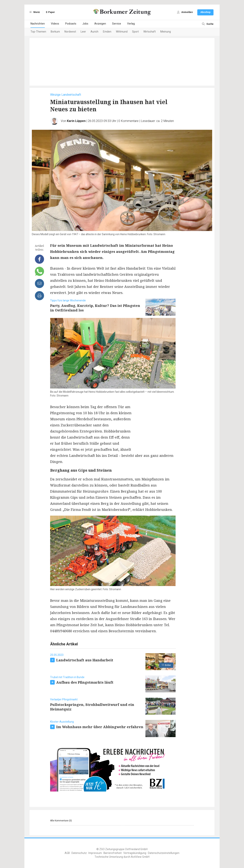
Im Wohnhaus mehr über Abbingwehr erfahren (100, 727)
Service (117, 24)
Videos (55, 24)
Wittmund (122, 32)
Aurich (94, 32)
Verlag (131, 24)
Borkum (55, 32)
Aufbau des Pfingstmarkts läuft (85, 682)
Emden (107, 32)
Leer (83, 32)
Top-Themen (38, 32)
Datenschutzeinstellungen (164, 853)
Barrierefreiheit (113, 853)
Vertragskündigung (135, 853)
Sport (135, 32)
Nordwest (70, 32)
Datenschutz (79, 853)
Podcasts (71, 24)
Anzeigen (100, 24)
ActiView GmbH (140, 857)
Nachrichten (38, 24)
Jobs (85, 24)
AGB (67, 853)
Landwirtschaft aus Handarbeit (85, 660)
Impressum (95, 853)
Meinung (166, 32)
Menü (34, 12)
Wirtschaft (150, 32)
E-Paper (50, 12)
